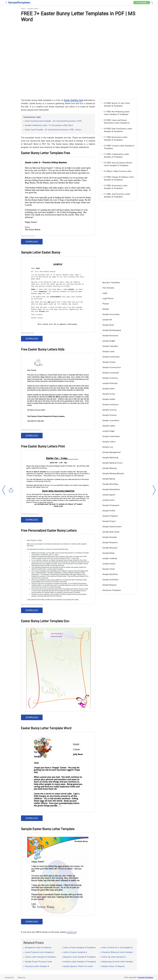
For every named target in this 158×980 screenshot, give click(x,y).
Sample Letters (33, 9)
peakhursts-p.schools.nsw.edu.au (32, 605)
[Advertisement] (79, 42)
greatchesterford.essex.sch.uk (31, 430)
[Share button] (11, 490)
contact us (71, 932)
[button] (152, 2)
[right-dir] (154, 490)
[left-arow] (4, 490)
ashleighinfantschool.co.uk (30, 514)
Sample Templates (146, 977)
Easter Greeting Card (73, 100)
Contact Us (9, 978)
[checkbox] (6, 2)
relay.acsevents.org (27, 333)
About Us (21, 978)
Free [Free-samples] (142, 3)
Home (23, 9)
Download (32, 242)
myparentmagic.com (28, 236)
